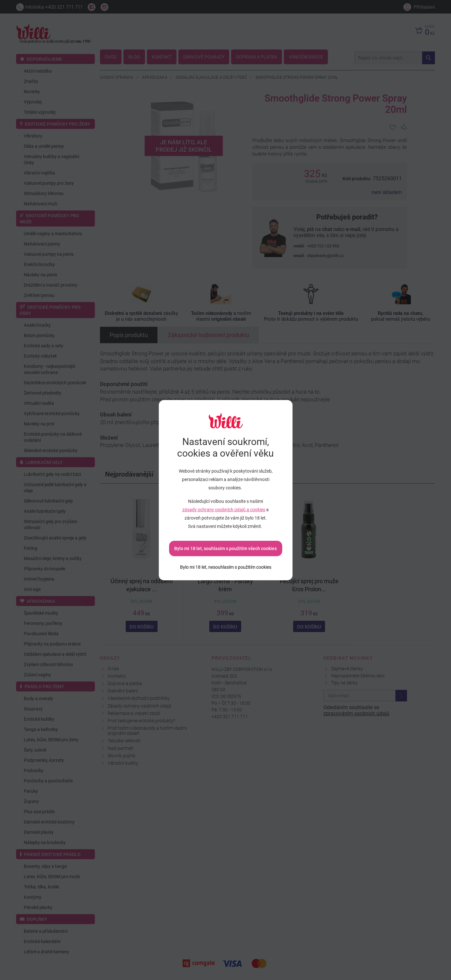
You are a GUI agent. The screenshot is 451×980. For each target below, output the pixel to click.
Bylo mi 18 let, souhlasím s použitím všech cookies (225, 548)
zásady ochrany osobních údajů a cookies (224, 510)
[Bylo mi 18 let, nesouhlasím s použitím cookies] (226, 567)
